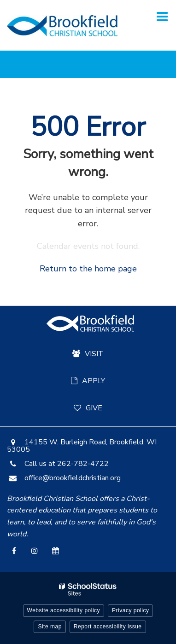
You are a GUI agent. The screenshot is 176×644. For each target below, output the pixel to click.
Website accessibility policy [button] (64, 610)
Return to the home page (88, 269)
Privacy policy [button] (130, 610)
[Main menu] (162, 16)
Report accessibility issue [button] (108, 627)
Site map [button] (50, 627)
